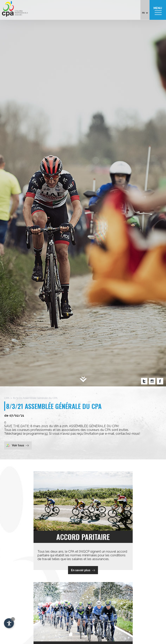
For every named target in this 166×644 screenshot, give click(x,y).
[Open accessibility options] (9, 623)
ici (46, 434)
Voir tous (17, 445)
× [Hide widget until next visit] (13, 619)
